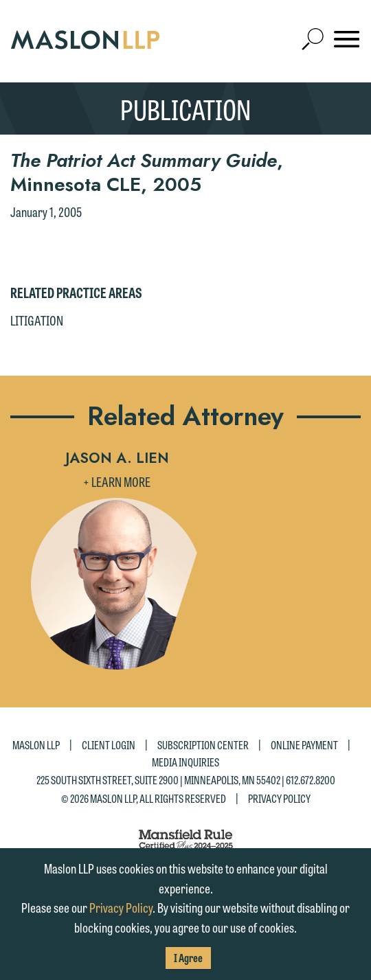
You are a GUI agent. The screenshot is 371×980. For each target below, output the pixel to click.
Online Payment (304, 744)
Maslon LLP (36, 744)
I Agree (188, 958)
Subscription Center (203, 744)
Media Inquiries (185, 762)
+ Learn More (117, 481)
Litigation (37, 320)
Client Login (109, 744)
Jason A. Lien (117, 458)
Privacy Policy (279, 798)
